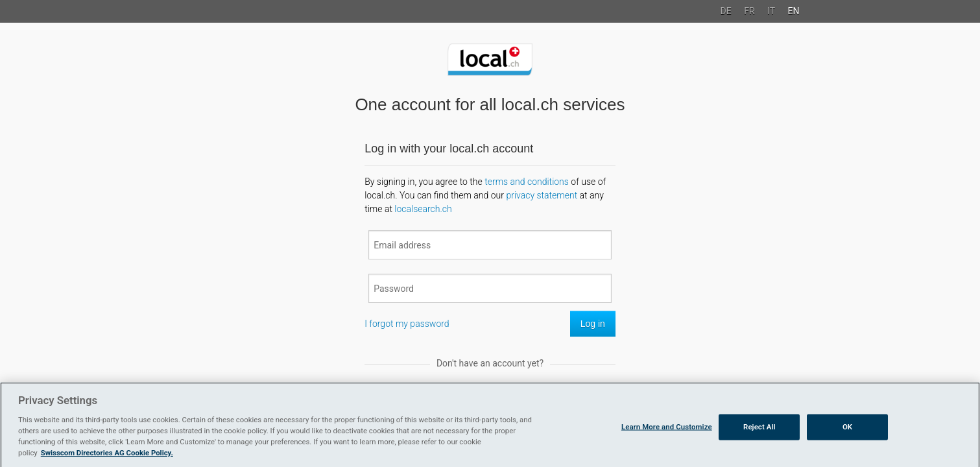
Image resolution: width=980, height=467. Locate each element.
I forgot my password (407, 324)
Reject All (759, 447)
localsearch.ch (423, 209)
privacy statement (542, 195)
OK (847, 447)
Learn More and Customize (667, 447)
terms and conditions (527, 182)
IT (771, 11)
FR (749, 11)
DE (726, 11)
